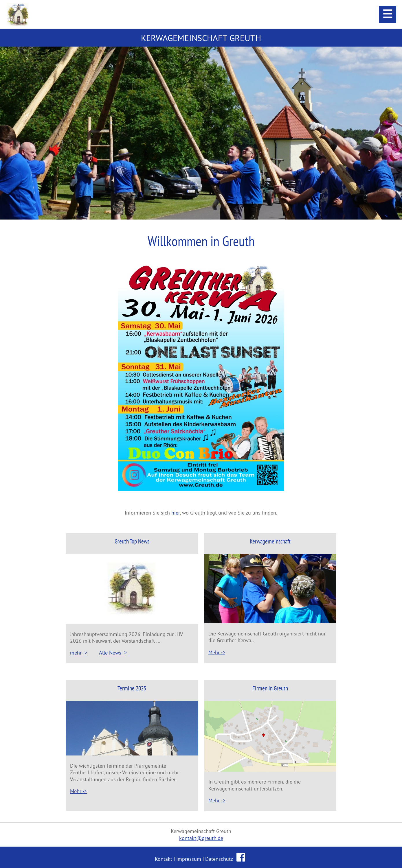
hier (176, 513)
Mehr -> (217, 652)
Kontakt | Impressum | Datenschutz (194, 859)
